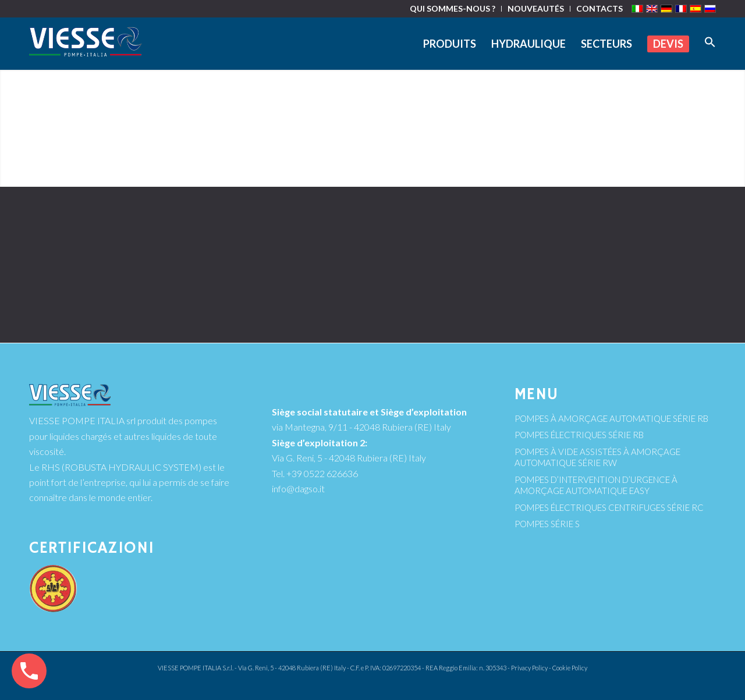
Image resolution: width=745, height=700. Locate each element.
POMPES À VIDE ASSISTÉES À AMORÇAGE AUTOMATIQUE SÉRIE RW (597, 457)
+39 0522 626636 (322, 473)
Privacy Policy (529, 668)
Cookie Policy (570, 668)
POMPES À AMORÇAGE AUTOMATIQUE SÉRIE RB (611, 418)
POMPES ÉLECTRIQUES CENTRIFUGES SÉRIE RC (609, 507)
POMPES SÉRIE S (547, 524)
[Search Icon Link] (706, 44)
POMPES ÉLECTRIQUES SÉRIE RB (579, 435)
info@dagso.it (298, 488)
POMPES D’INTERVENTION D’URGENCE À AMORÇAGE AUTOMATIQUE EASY (596, 485)
